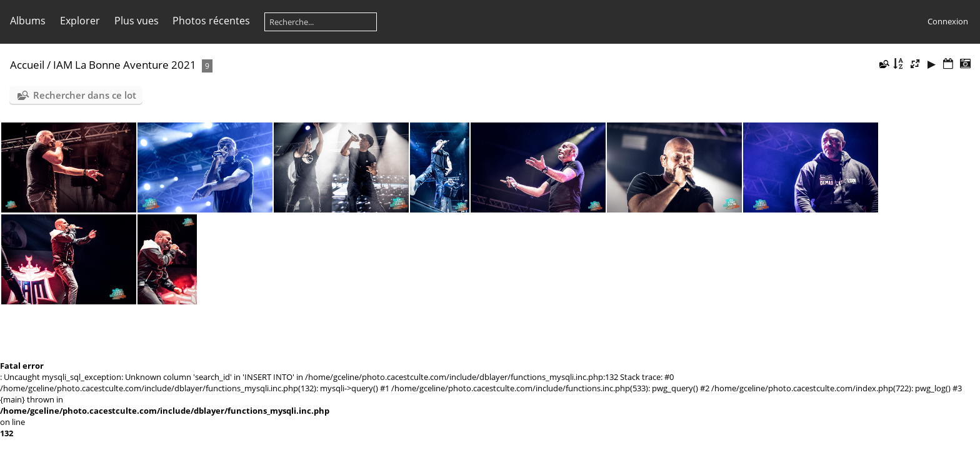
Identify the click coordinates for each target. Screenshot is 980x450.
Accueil (27, 65)
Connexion (948, 21)
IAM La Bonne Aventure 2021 (125, 65)
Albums (28, 21)
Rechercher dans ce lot (85, 95)
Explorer (80, 21)
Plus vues (137, 21)
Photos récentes (211, 21)
